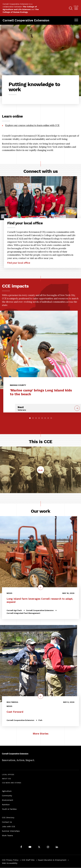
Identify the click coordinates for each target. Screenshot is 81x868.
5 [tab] (42, 418)
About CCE (6, 779)
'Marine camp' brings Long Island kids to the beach (41, 392)
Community (7, 796)
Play (41, 471)
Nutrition (6, 805)
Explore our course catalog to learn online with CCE (32, 125)
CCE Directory (8, 818)
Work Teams (7, 835)
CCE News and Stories (12, 783)
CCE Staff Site (28, 860)
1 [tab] (30, 418)
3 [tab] (36, 418)
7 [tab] (48, 418)
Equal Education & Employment (52, 860)
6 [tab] (45, 418)
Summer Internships (11, 831)
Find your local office (19, 263)
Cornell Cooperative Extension (26, 20)
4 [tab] (39, 418)
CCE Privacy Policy (10, 860)
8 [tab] (51, 418)
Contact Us (7, 822)
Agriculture (7, 791)
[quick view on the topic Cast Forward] (41, 696)
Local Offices (8, 775)
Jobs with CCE (9, 826)
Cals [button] (76, 6)
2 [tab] (33, 418)
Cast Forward (15, 712)
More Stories (41, 734)
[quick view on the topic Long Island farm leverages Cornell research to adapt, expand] (41, 587)
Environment (8, 800)
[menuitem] (76, 8)
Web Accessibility (10, 863)
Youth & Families (9, 809)
